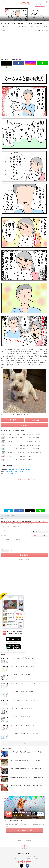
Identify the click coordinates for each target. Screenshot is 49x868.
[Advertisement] (25, 44)
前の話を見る (14, 420)
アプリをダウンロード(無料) (24, 830)
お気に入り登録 (44, 31)
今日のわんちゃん (22, 841)
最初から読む (24, 425)
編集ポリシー (21, 856)
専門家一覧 (14, 858)
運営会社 (28, 858)
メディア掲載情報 (34, 858)
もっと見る (24, 744)
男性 (44, 536)
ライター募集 (38, 856)
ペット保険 (28, 841)
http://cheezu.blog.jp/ (12, 473)
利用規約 (26, 856)
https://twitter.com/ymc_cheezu (15, 471)
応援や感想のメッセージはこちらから (24, 479)
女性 (35, 536)
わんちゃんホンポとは (13, 856)
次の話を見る (35, 420)
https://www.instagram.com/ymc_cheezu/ (19, 469)
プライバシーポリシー (21, 858)
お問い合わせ (31, 856)
